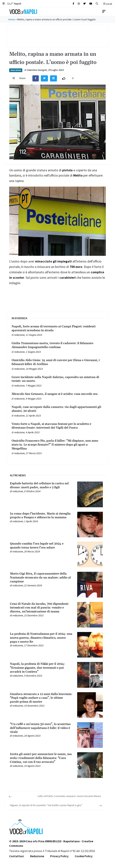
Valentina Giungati (37, 70)
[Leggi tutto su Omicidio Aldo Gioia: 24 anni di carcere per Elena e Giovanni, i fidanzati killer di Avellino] (57, 362)
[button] (97, 4)
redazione (19, 335)
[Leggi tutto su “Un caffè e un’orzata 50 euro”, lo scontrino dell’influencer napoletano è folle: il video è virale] (41, 728)
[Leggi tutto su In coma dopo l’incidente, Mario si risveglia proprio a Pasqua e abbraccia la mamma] (41, 516)
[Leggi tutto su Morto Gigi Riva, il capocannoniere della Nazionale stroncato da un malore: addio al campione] (41, 578)
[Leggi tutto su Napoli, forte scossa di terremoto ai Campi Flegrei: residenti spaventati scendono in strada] (57, 328)
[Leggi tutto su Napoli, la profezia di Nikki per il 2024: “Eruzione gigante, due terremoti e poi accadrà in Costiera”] (41, 668)
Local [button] (108, 4)
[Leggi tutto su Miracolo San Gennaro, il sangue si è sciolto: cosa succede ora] (57, 394)
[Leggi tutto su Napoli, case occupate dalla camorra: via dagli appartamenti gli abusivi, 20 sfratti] (57, 409)
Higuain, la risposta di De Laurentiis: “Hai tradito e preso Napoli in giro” (46, 805)
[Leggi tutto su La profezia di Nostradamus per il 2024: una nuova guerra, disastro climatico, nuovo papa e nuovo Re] (41, 638)
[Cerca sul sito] (73, 4)
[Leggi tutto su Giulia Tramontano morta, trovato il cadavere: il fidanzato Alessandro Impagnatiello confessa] (57, 345)
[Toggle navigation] (104, 12)
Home (12, 19)
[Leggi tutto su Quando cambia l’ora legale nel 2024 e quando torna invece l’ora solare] (41, 546)
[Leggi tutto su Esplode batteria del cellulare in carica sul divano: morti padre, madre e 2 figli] (41, 485)
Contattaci (17, 856)
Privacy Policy (59, 856)
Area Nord (16, 70)
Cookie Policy (84, 856)
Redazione (37, 856)
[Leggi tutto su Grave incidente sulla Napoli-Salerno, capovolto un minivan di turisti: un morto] (57, 379)
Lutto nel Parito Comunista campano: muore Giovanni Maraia (69, 796)
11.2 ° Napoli (12, 3)
